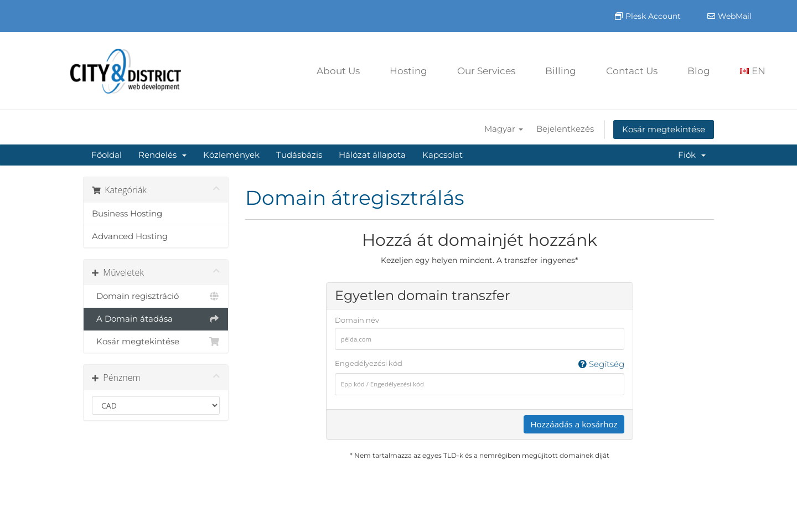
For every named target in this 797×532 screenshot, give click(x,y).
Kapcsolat (443, 155)
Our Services (486, 71)
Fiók (692, 155)
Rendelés (162, 155)
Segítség (601, 364)
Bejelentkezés (565, 129)
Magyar (504, 129)
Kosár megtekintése (664, 129)
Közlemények (231, 155)
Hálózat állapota (372, 155)
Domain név (357, 320)
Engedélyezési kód (480, 364)
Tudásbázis (299, 155)
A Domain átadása (156, 319)
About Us (338, 71)
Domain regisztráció (156, 296)
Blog (699, 71)
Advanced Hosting (130, 236)
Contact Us (632, 71)
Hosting (408, 71)
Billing (561, 71)
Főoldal (107, 155)
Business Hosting (127, 213)
